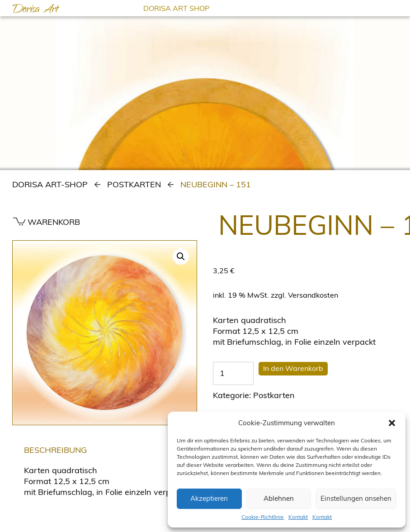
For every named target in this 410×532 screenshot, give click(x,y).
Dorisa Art (35, 10)
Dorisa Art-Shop (50, 184)
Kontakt (298, 517)
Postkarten (134, 184)
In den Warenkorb (293, 368)
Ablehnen (279, 498)
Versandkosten (313, 295)
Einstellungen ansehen (356, 498)
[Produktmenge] (233, 373)
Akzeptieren (209, 498)
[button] (392, 423)
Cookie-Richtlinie (263, 517)
